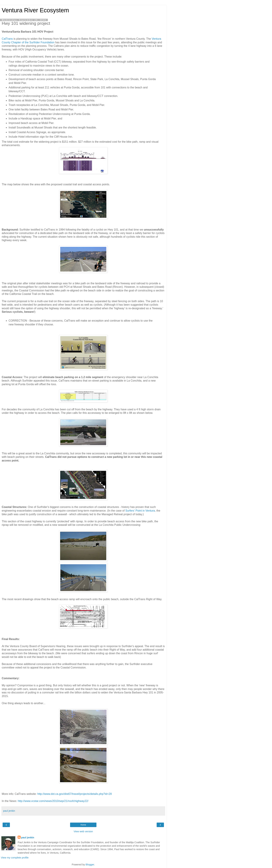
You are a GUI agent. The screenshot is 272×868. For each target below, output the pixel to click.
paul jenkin (28, 837)
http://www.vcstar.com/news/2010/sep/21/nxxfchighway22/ (53, 801)
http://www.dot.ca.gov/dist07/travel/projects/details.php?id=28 (75, 794)
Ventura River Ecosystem (35, 10)
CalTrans (7, 39)
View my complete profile (15, 858)
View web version (83, 831)
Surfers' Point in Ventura (140, 511)
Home (83, 825)
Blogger (90, 865)
